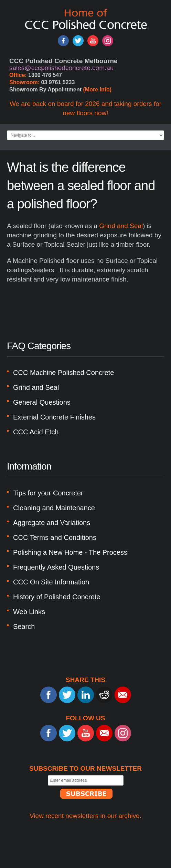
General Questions (42, 402)
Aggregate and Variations (52, 523)
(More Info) (98, 90)
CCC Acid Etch (36, 432)
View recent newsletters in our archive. (85, 816)
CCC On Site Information (51, 582)
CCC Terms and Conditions (55, 537)
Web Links (29, 612)
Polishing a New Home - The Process (70, 552)
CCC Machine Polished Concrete (63, 373)
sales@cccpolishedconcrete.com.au (61, 68)
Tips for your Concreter (48, 493)
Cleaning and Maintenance (54, 508)
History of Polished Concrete (57, 597)
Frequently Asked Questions (56, 567)
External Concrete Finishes (54, 417)
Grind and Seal (121, 226)
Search (24, 627)
